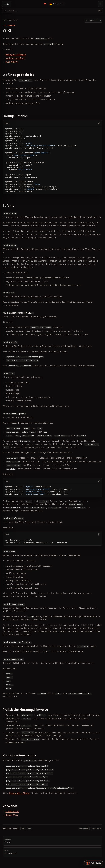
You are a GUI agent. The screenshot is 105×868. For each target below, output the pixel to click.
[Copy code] (99, 123)
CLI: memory (12, 62)
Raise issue (97, 828)
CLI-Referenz (12, 811)
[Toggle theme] (100, 4)
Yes (23, 828)
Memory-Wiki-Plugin (16, 55)
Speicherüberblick (15, 58)
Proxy (52, 840)
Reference (7, 20)
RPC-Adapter (52, 852)
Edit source (84, 828)
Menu (7, 4)
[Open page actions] (100, 21)
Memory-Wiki (12, 815)
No (29, 828)
